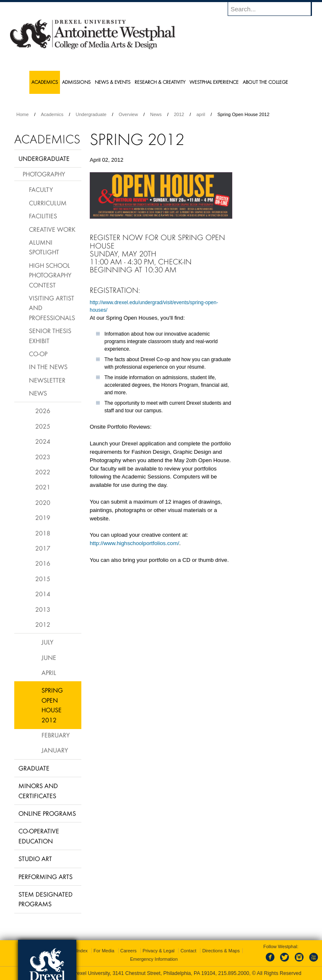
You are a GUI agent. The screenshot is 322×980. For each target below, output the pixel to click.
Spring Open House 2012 (52, 705)
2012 (179, 114)
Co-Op (38, 354)
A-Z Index (78, 951)
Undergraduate (91, 114)
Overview (128, 114)
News (156, 114)
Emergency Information (154, 959)
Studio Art (35, 858)
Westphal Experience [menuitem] (214, 82)
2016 (43, 563)
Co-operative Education (39, 836)
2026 (43, 411)
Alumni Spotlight (44, 247)
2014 (43, 594)
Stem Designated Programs (45, 899)
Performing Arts (45, 877)
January (55, 750)
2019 (43, 517)
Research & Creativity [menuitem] (160, 82)
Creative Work (52, 229)
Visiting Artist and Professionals (52, 308)
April (49, 672)
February (56, 735)
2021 (43, 487)
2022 (43, 472)
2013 (43, 609)
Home (22, 114)
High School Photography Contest (50, 275)
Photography (44, 174)
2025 (43, 426)
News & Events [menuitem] (113, 82)
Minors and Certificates (38, 790)
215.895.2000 (234, 973)
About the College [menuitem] (265, 82)
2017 (43, 548)
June (49, 657)
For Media (104, 951)
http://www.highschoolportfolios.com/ (134, 543)
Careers (129, 951)
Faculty (41, 189)
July (47, 642)
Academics (52, 114)
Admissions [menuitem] (76, 82)
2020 (43, 502)
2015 (43, 579)
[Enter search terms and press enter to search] (274, 9)
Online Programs (47, 813)
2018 (43, 533)
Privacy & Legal (158, 951)
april (201, 114)
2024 (43, 441)
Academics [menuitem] (45, 82)
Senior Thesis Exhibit (50, 335)
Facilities (43, 216)
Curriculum (48, 203)
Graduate (34, 768)
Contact (188, 951)
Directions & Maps (221, 951)
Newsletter (47, 380)
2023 (43, 457)
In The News (48, 367)
